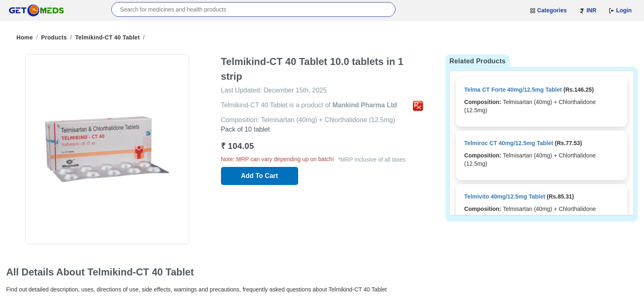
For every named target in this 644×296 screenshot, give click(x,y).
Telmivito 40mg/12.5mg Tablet (505, 197)
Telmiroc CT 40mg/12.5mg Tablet (509, 143)
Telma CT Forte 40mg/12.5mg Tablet (513, 90)
